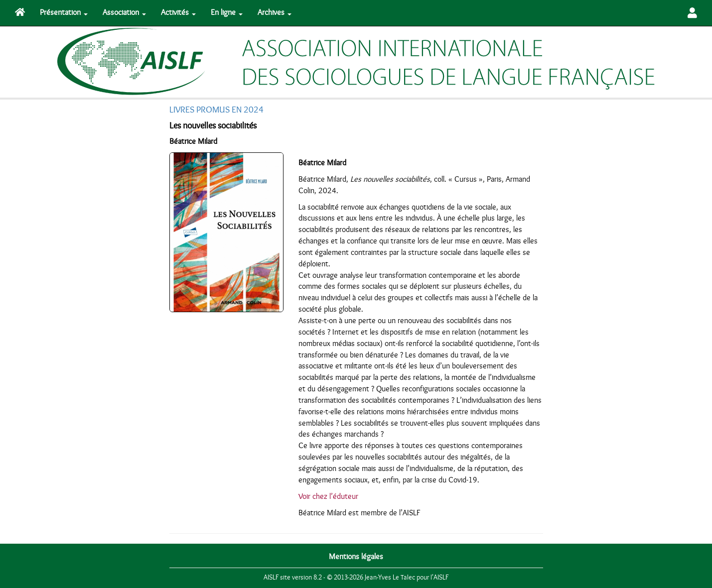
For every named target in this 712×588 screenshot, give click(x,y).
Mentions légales (356, 557)
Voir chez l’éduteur (328, 496)
